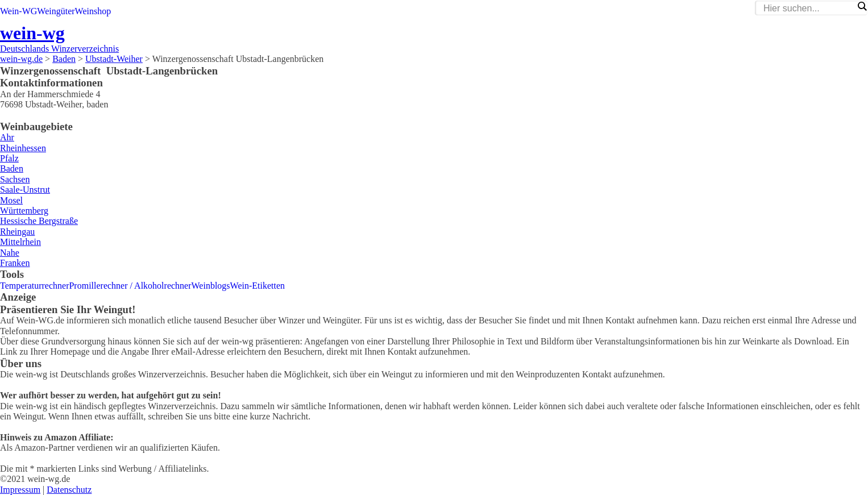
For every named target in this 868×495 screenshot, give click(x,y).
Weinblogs (211, 286)
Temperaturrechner (34, 286)
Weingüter (56, 11)
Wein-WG (18, 11)
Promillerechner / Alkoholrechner (130, 286)
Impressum (20, 490)
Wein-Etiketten (258, 286)
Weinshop (93, 11)
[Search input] (808, 9)
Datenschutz (69, 490)
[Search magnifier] (862, 6)
